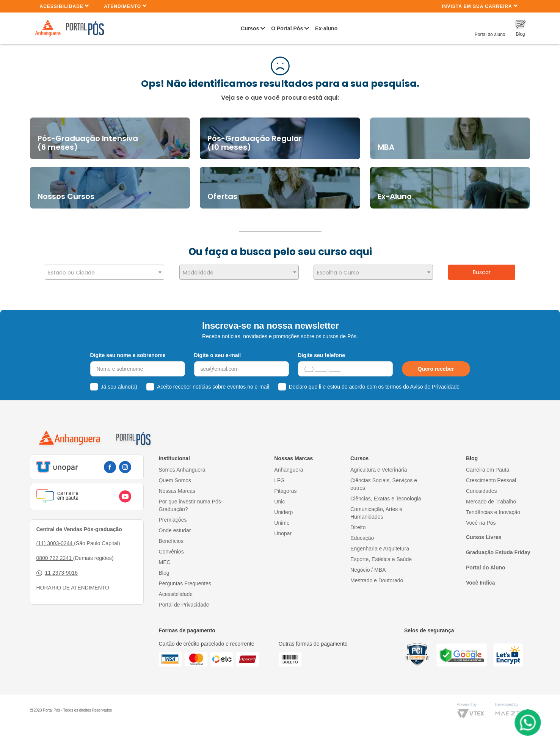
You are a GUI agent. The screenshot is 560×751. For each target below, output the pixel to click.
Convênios (171, 548)
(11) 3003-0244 (55, 540)
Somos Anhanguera (182, 466)
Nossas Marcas (177, 488)
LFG (279, 477)
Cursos (250, 28)
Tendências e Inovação (493, 509)
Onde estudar (175, 527)
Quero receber (436, 366)
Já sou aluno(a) (119, 384)
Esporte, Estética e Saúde (381, 556)
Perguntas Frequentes (185, 580)
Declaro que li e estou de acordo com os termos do (374, 384)
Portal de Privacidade (184, 601)
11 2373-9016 (57, 570)
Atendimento (125, 6)
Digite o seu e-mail (218, 352)
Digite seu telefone (322, 352)
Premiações (173, 516)
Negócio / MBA (368, 566)
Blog (164, 569)
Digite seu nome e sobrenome (128, 352)
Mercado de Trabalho (491, 498)
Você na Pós (481, 519)
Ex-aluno (326, 28)
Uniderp (283, 509)
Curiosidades (482, 488)
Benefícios (171, 538)
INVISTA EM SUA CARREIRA (480, 6)
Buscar (482, 272)
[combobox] (104, 272)
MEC (165, 559)
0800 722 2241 (55, 555)
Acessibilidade (65, 6)
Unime (282, 519)
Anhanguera (289, 466)
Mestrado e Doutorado (377, 577)
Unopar (283, 530)
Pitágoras (285, 488)
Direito (358, 524)
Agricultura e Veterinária (379, 466)
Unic (279, 498)
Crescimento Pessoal (491, 477)
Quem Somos (175, 477)
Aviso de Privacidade (435, 384)
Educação (362, 535)
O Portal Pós (287, 28)
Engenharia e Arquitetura (380, 545)
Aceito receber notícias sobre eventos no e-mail (213, 384)
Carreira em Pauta (488, 466)
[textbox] (104, 273)
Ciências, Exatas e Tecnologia (386, 495)
